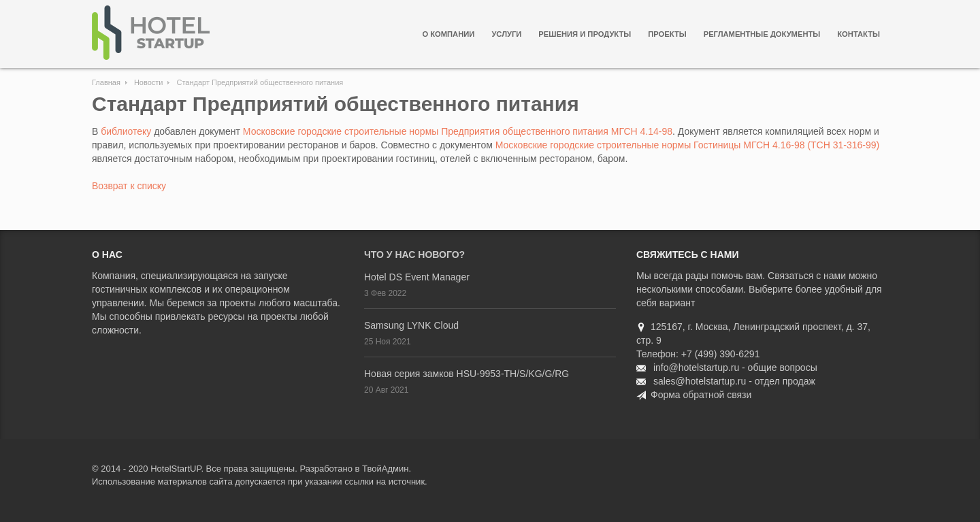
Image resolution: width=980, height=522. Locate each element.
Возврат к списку (129, 186)
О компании (448, 34)
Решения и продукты (585, 34)
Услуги (506, 34)
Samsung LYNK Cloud (411, 325)
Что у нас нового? (414, 255)
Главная (106, 82)
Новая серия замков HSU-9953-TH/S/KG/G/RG (467, 374)
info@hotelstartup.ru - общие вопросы (735, 368)
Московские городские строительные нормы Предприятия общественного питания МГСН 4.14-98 (458, 131)
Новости (149, 82)
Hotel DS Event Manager (417, 277)
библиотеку (126, 131)
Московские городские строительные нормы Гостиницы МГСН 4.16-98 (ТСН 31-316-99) (688, 145)
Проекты (667, 34)
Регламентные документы (762, 34)
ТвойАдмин (385, 469)
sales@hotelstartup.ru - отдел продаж (734, 381)
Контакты (859, 34)
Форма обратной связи (701, 395)
